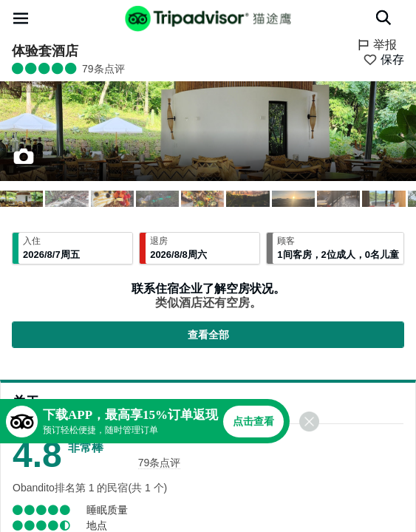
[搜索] (383, 18)
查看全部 (208, 335)
